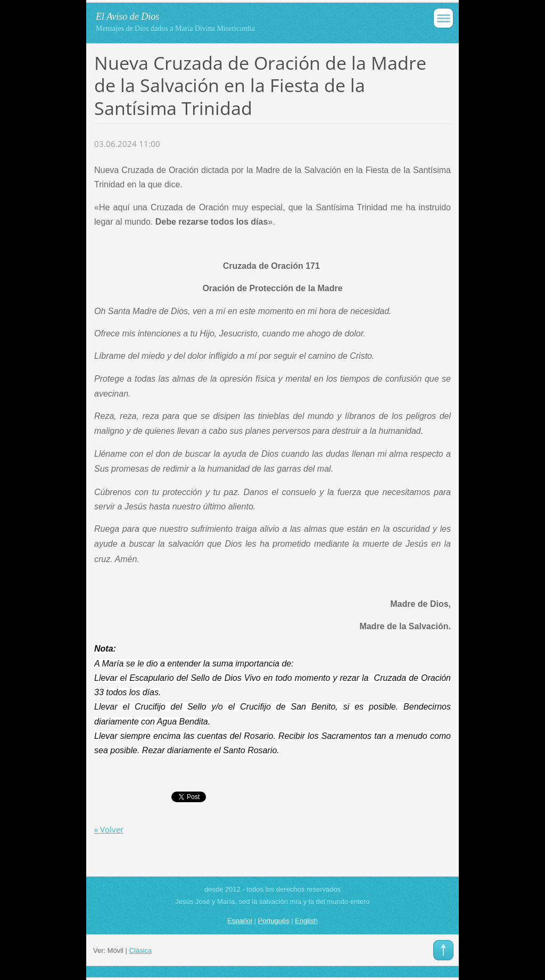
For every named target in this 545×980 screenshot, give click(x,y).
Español (240, 921)
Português (274, 921)
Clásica (141, 950)
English (306, 921)
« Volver (109, 829)
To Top (443, 950)
